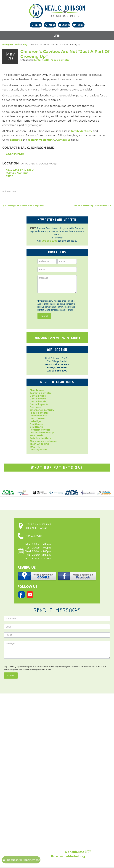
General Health (38, 416)
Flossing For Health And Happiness (23, 206)
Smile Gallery (41, 836)
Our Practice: (46, 731)
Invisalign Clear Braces (46, 792)
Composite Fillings (44, 817)
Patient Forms (42, 741)
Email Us (64, 25)
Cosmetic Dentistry (44, 770)
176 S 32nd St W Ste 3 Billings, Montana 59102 (19, 173)
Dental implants (39, 404)
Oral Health (36, 427)
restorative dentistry (42, 140)
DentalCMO (78, 852)
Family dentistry (60, 60)
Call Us (36, 25)
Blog (25, 45)
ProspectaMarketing (68, 856)
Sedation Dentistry (44, 804)
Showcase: (44, 832)
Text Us (78, 25)
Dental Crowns (42, 773)
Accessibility (40, 748)
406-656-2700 (15, 154)
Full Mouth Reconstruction (49, 820)
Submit (44, 316)
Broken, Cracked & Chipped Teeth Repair (57, 823)
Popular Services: (50, 766)
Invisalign (35, 421)
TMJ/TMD (35, 447)
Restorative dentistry (42, 433)
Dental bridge (38, 396)
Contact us (63, 140)
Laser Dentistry (42, 808)
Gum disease (37, 418)
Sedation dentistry (40, 438)
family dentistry (82, 131)
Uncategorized (38, 450)
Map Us (50, 25)
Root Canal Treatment (46, 801)
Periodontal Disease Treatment (51, 795)
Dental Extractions (44, 786)
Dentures (35, 407)
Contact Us (40, 754)
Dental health (41, 60)
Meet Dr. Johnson (44, 738)
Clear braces (37, 390)
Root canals (36, 435)
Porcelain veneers (40, 430)
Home (37, 735)
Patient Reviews (43, 839)
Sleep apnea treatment (43, 441)
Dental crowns (38, 399)
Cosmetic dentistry (40, 393)
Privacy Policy (41, 744)
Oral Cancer (36, 424)
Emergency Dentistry (42, 410)
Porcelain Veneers (44, 798)
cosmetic (16, 140)
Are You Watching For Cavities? (93, 206)
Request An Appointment (57, 338)
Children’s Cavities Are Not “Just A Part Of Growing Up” (65, 54)
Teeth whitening (39, 444)
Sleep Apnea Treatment (47, 811)
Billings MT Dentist (12, 45)
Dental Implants (43, 776)
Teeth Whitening (43, 814)
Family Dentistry (43, 789)
